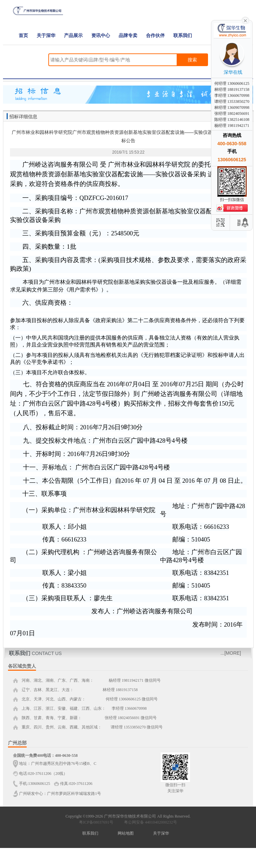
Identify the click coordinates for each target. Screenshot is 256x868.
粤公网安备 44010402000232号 (149, 822)
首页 (23, 36)
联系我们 (183, 36)
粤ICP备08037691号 (96, 822)
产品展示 (73, 36)
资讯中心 (101, 36)
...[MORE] (231, 653)
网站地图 (126, 833)
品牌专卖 (128, 36)
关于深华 (46, 36)
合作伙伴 (155, 36)
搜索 (192, 60)
